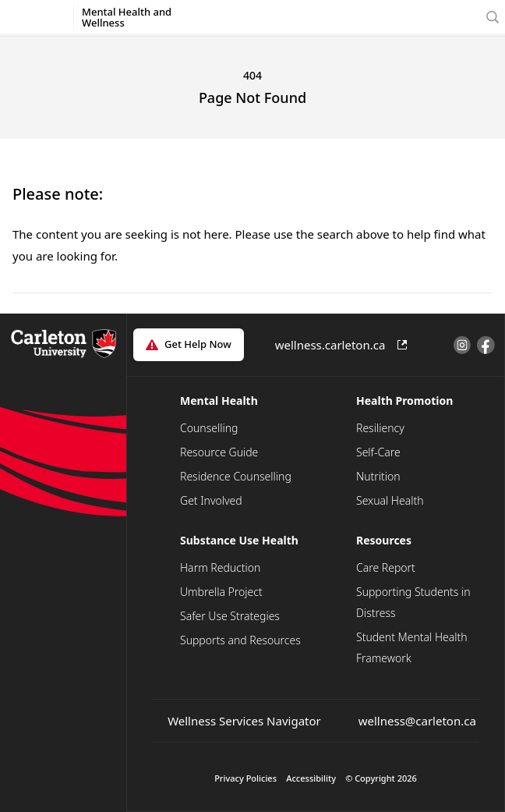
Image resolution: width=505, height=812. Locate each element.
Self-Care (378, 452)
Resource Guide (219, 452)
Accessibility (311, 778)
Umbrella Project (221, 592)
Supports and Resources (240, 640)
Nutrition (378, 476)
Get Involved (211, 500)
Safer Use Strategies (230, 616)
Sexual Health (390, 500)
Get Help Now (198, 344)
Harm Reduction (220, 567)
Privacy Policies (245, 778)
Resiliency (380, 428)
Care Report (386, 567)
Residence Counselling (236, 476)
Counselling (209, 428)
